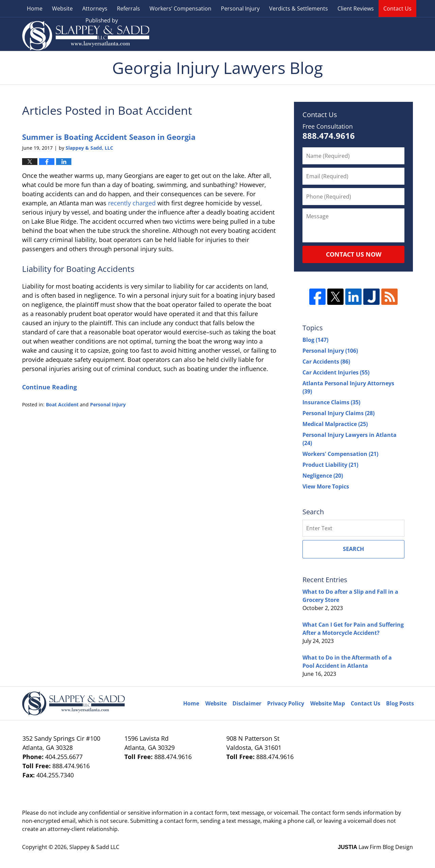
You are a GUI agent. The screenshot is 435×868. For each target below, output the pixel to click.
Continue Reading (49, 387)
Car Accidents (326, 362)
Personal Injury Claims (338, 413)
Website (62, 8)
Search (353, 549)
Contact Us (397, 8)
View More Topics (326, 486)
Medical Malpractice (335, 424)
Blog (315, 340)
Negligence (323, 476)
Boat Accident (62, 404)
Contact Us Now (354, 254)
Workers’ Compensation (180, 8)
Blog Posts (400, 703)
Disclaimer (247, 703)
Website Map (328, 703)
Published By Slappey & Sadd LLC (352, 34)
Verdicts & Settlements (299, 8)
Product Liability (330, 465)
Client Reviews (356, 8)
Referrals (128, 8)
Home (35, 8)
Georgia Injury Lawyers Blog (86, 34)
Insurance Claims (331, 402)
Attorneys (95, 8)
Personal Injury (240, 8)
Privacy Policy (286, 703)
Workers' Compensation (340, 454)
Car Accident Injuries (336, 372)
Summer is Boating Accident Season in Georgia (109, 137)
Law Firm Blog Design (375, 847)
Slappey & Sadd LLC (94, 847)
